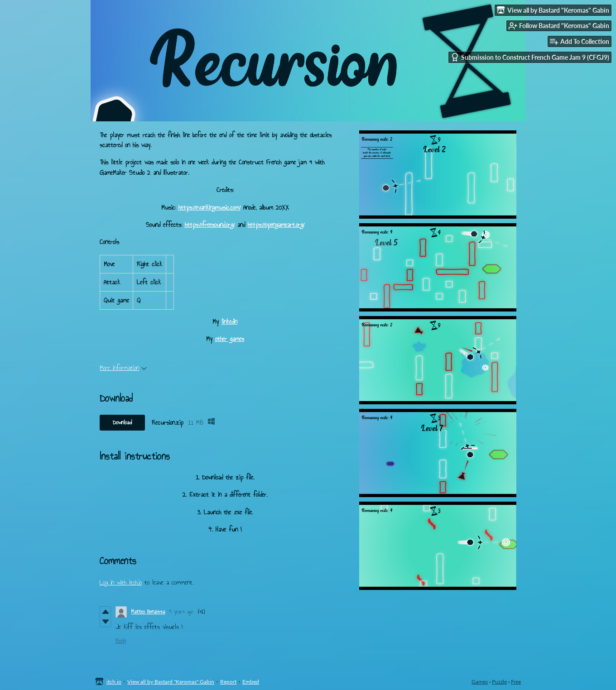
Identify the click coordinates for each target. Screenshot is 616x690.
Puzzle (499, 682)
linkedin (229, 322)
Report (228, 682)
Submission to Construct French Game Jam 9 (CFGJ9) (530, 57)
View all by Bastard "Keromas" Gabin (171, 682)
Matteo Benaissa (148, 612)
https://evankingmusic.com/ (209, 208)
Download (122, 422)
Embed (251, 682)
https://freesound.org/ (210, 225)
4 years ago (181, 612)
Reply (121, 641)
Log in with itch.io (121, 582)
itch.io (114, 682)
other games (230, 339)
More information (123, 368)
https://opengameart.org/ (276, 225)
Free (516, 682)
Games (480, 682)
